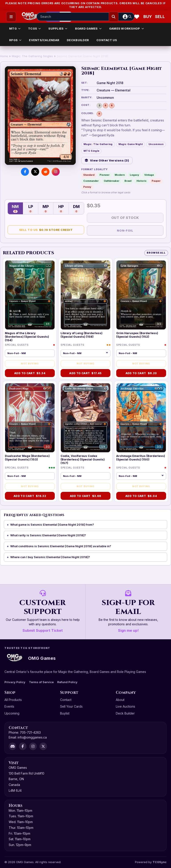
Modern (120, 175)
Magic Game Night (131, 144)
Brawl (128, 181)
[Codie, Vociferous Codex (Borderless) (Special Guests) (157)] (85, 418)
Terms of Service (41, 682)
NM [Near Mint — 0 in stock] (15, 209)
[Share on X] (35, 172)
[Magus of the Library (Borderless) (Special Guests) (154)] (30, 295)
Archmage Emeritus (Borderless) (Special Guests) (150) (141, 458)
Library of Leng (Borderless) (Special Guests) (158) (81, 335)
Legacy (134, 175)
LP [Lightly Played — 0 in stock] (31, 209)
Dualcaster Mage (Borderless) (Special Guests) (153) (27, 458)
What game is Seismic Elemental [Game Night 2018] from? (52, 525)
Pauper (156, 181)
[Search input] (85, 17)
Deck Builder (125, 713)
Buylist (65, 713)
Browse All (156, 253)
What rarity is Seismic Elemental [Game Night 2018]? (48, 535)
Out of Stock (125, 218)
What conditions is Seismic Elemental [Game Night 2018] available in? (61, 546)
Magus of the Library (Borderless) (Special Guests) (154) (27, 337)
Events (9, 706)
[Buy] (148, 17)
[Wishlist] (137, 17)
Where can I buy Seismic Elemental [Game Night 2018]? (50, 557)
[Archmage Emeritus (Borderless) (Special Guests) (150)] (141, 418)
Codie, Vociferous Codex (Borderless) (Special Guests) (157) (83, 459)
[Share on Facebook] (25, 172)
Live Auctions (125, 706)
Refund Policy (67, 682)
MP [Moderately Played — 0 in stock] (46, 209)
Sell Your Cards (71, 706)
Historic (141, 181)
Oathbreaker (112, 181)
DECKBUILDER (78, 40)
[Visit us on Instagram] (56, 172)
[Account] (125, 17)
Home (4, 56)
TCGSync (160, 862)
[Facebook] (23, 746)
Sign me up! (128, 630)
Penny (87, 187)
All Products (13, 700)
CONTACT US (107, 40)
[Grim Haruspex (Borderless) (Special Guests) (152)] (141, 295)
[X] (43, 746)
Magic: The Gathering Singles (32, 56)
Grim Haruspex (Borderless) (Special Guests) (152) (137, 335)
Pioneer (105, 175)
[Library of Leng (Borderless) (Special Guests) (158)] (85, 295)
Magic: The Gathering (98, 144)
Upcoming (12, 713)
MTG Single (91, 151)
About (120, 700)
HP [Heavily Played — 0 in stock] (61, 209)
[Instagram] (33, 746)
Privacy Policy (15, 682)
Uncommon (156, 144)
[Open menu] (11, 17)
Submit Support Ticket (43, 630)
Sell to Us (46, 230)
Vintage (149, 175)
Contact (66, 700)
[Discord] (12, 746)
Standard (89, 175)
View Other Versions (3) (107, 160)
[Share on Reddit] (45, 172)
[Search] (114, 17)
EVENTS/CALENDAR (44, 40)
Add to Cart (30, 373)
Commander (91, 181)
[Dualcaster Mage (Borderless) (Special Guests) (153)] (30, 418)
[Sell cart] (160, 17)
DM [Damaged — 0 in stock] (76, 209)
